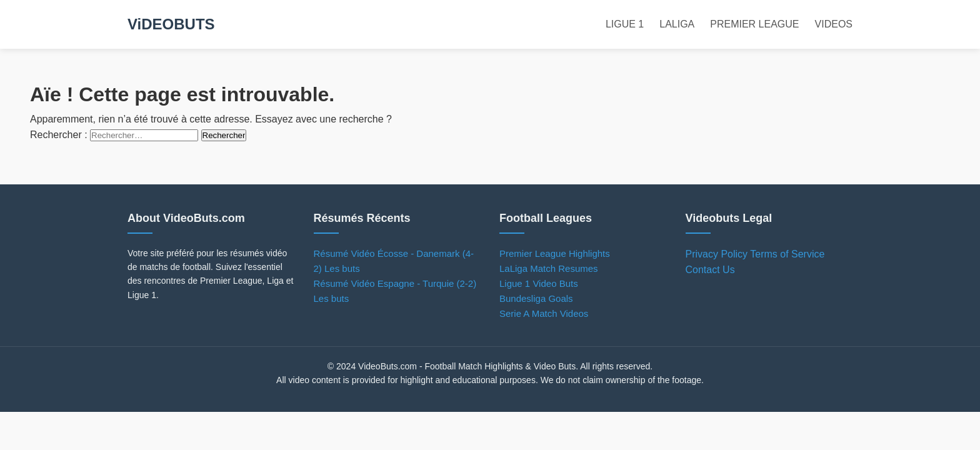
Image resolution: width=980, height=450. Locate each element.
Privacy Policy (717, 254)
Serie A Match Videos (544, 313)
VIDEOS (834, 24)
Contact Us (710, 270)
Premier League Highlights (555, 253)
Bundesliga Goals (536, 298)
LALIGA (677, 24)
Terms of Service (787, 254)
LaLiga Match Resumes (549, 268)
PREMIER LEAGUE (754, 24)
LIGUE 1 (625, 24)
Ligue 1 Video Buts (539, 283)
